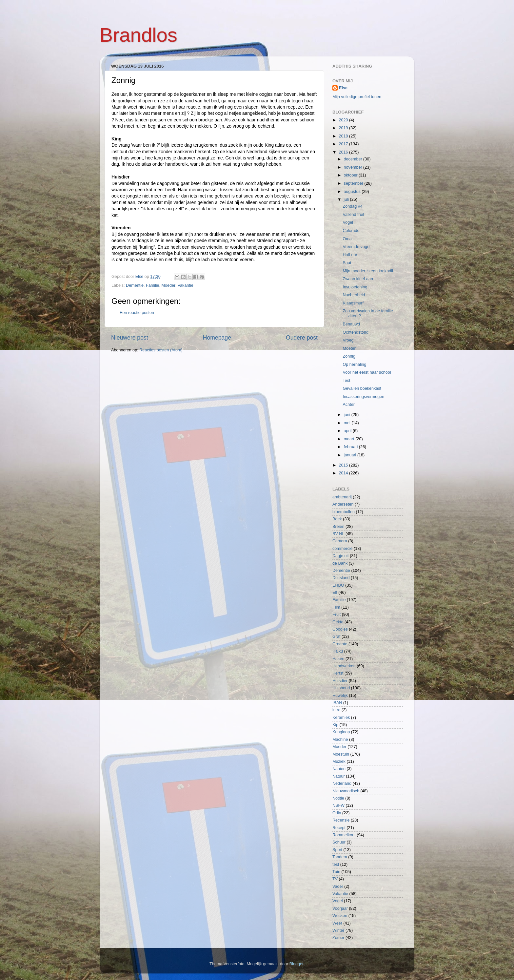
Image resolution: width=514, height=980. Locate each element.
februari (351, 447)
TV (335, 879)
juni (348, 415)
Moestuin (341, 754)
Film (336, 607)
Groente (340, 644)
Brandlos (138, 35)
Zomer (338, 938)
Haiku (338, 651)
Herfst (338, 673)
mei (348, 423)
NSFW (338, 805)
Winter (338, 930)
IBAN (337, 703)
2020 (344, 120)
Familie (153, 285)
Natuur (339, 776)
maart (350, 439)
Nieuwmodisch (346, 791)
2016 (344, 152)
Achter (348, 405)
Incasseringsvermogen (363, 397)
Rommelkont (344, 835)
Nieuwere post (130, 338)
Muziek (339, 761)
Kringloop (341, 732)
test (336, 865)
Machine (340, 740)
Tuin (336, 872)
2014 (344, 473)
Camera (340, 541)
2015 (344, 465)
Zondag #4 (352, 206)
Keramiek (341, 718)
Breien (338, 527)
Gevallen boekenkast (362, 388)
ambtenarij (342, 497)
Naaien (339, 769)
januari (351, 455)
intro (336, 710)
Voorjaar (340, 908)
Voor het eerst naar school (367, 372)
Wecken (340, 916)
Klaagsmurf (353, 303)
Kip (335, 725)
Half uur (350, 255)
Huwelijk (340, 696)
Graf (336, 636)
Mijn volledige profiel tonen (357, 97)
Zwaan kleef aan (358, 279)
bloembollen (344, 512)
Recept (339, 828)
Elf (335, 593)
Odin (337, 813)
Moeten (349, 348)
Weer (337, 923)
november (354, 167)
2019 (344, 128)
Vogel (348, 222)
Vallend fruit (353, 215)
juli (347, 199)
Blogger (297, 964)
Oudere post (302, 338)
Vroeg (348, 340)
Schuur (339, 842)
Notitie (338, 798)
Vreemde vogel (356, 247)
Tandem (340, 857)
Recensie (341, 820)
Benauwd (351, 324)
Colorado (351, 231)
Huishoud (341, 688)
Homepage (217, 338)
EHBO (338, 585)
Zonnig (349, 356)
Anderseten (343, 504)
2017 (344, 144)
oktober (351, 175)
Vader (338, 886)
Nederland (342, 783)
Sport (337, 850)
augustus (353, 192)
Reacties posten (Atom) (161, 350)
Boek (337, 519)
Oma (347, 239)
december (354, 159)
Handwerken (344, 666)
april (348, 431)
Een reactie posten (137, 313)
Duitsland (341, 578)
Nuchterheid (354, 295)
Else (343, 88)
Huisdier (340, 681)
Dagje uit (341, 556)
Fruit (336, 615)
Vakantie (186, 285)
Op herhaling (354, 365)
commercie (343, 549)
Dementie (135, 285)
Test (346, 381)
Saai (347, 263)
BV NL (338, 534)
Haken (338, 659)
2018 (344, 136)
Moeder (168, 285)
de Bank (340, 563)
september (354, 183)
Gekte (338, 622)
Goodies (340, 629)
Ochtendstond (355, 332)
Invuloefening (355, 287)
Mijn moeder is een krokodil (368, 271)
